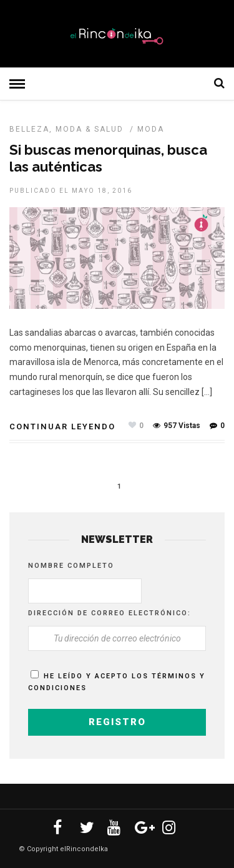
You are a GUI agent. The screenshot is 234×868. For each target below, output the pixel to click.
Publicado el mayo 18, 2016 (71, 191)
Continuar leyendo (62, 427)
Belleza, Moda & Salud (66, 129)
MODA (151, 129)
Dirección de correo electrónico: (110, 613)
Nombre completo (71, 566)
